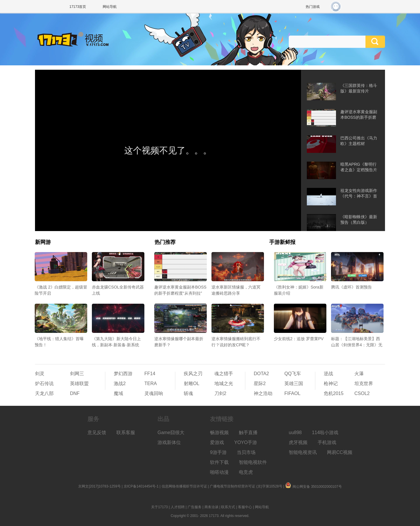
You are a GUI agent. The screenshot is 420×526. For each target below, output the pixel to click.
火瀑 (359, 374)
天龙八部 (44, 393)
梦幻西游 (123, 374)
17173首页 (78, 7)
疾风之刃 (193, 374)
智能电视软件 (253, 462)
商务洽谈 (211, 507)
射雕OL (191, 383)
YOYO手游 (246, 442)
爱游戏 (217, 442)
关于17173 (159, 507)
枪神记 (331, 383)
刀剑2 (220, 393)
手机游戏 (327, 442)
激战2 (120, 383)
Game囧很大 (171, 432)
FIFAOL (292, 393)
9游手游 (218, 452)
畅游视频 (219, 432)
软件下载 (219, 462)
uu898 (295, 432)
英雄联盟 (79, 383)
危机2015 (334, 393)
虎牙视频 (298, 442)
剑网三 (77, 374)
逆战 (328, 374)
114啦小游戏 (325, 432)
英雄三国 (294, 383)
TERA (151, 383)
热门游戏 (313, 7)
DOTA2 (261, 374)
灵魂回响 (154, 393)
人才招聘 (178, 507)
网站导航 (110, 7)
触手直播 (248, 432)
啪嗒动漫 (219, 472)
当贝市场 (246, 452)
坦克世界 (364, 383)
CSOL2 (362, 393)
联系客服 (126, 432)
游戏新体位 (169, 442)
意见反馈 (97, 432)
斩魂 (188, 393)
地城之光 (224, 383)
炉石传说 (44, 383)
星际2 (260, 383)
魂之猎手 (224, 374)
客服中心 (245, 507)
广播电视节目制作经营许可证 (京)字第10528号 (246, 486)
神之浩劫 (263, 393)
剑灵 (40, 374)
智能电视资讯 (303, 452)
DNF (75, 393)
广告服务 (195, 507)
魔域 (118, 393)
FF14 (150, 374)
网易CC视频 (340, 452)
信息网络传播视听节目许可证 (184, 486)
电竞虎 (246, 472)
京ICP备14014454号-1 (141, 486)
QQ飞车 (293, 374)
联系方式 (228, 507)
